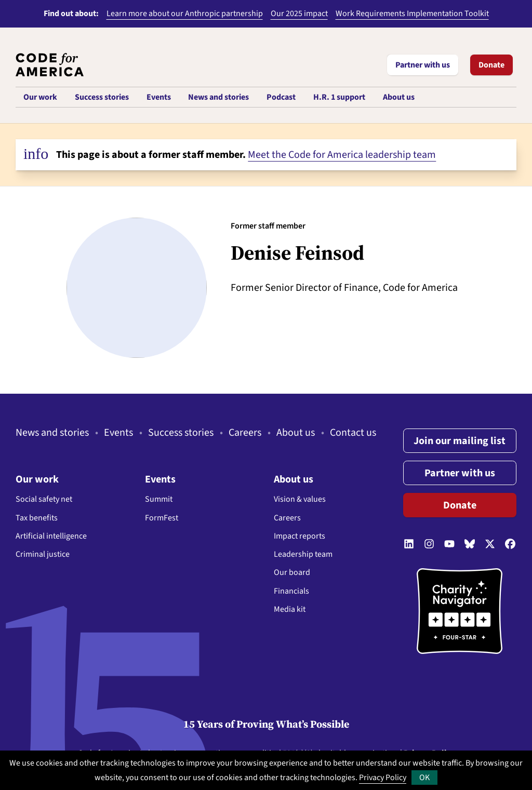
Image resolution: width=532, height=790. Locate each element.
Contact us (353, 433)
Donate (491, 65)
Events (118, 433)
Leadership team (303, 554)
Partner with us (423, 65)
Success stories (181, 433)
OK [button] (424, 778)
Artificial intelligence (51, 536)
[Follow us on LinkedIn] (409, 545)
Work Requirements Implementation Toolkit (412, 14)
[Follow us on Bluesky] (470, 545)
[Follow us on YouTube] (449, 545)
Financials (291, 591)
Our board (292, 572)
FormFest (162, 518)
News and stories (52, 433)
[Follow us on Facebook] (510, 545)
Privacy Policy (383, 778)
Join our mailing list (460, 441)
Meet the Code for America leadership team (342, 155)
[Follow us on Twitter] (490, 545)
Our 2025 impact (299, 14)
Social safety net (44, 499)
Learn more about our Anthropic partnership (185, 14)
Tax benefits (37, 518)
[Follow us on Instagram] (429, 545)
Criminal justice (43, 554)
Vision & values (300, 499)
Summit (159, 499)
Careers (245, 433)
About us (296, 433)
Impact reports (300, 536)
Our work (37, 479)
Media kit (290, 609)
